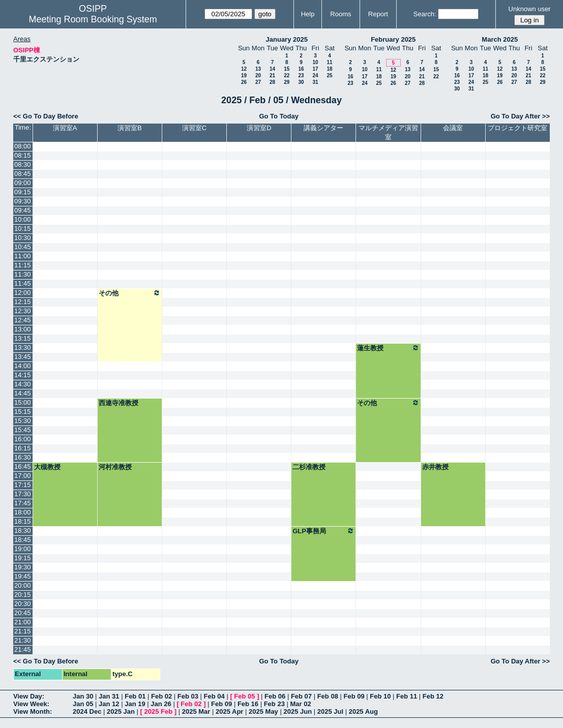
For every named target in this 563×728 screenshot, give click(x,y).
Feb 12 (433, 696)
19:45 (23, 576)
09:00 (23, 183)
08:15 (23, 155)
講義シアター (323, 128)
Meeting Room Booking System (93, 19)
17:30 (23, 494)
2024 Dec (87, 711)
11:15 (23, 265)
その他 (130, 293)
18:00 (23, 512)
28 (272, 82)
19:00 (23, 549)
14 (272, 69)
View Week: (31, 704)
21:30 (23, 640)
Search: (425, 14)
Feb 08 (328, 696)
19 (244, 75)
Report (378, 14)
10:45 (23, 247)
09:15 (23, 192)
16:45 (23, 466)
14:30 (23, 384)
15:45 (23, 430)
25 (329, 75)
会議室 (453, 128)
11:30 (23, 274)
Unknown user (530, 9)
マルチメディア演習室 (388, 132)
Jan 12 (109, 704)
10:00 (23, 219)
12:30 (23, 311)
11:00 (23, 256)
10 (315, 62)
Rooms (340, 14)
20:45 (23, 613)
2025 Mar (196, 711)
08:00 (23, 146)
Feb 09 (354, 696)
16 (301, 69)
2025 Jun (298, 711)
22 (287, 75)
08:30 (23, 164)
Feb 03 (188, 696)
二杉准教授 (309, 467)
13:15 (23, 338)
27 (258, 82)
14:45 (23, 393)
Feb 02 (161, 696)
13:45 (23, 357)
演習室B (130, 128)
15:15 (23, 412)
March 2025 (500, 39)
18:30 (23, 530)
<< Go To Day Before (46, 116)
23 (301, 75)
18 (329, 69)
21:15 (23, 631)
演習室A (65, 128)
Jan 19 (135, 704)
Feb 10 (380, 696)
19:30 (23, 567)
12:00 (23, 293)
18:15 (23, 521)
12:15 (23, 302)
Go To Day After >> (520, 116)
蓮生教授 (388, 348)
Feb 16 (248, 704)
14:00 (23, 366)
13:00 (23, 329)
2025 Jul (330, 711)
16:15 (23, 448)
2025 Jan (121, 711)
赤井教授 (435, 467)
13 (258, 69)
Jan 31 (109, 696)
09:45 (23, 210)
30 (301, 82)
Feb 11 (407, 696)
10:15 (23, 229)
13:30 (23, 347)
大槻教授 (47, 467)
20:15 (23, 595)
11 (329, 62)
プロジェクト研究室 (517, 128)
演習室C (194, 128)
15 (287, 69)
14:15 (23, 375)
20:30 (23, 604)
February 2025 (393, 39)
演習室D (259, 128)
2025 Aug (363, 711)
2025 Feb (159, 711)
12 (244, 69)
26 (244, 82)
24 (315, 75)
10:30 (23, 238)
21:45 (23, 649)
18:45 (23, 540)
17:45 (23, 503)
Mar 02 (300, 704)
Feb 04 (214, 696)
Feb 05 (244, 696)
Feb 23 (274, 704)
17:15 (23, 485)
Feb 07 (301, 696)
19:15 (23, 558)
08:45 (23, 174)
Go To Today (279, 116)
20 (258, 75)
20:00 (23, 585)
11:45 (23, 283)
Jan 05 (83, 704)
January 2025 (287, 39)
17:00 (23, 476)
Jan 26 (161, 704)
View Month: (33, 711)
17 (315, 69)
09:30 (23, 201)
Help (308, 14)
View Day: (29, 696)
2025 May (263, 711)
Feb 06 (275, 696)
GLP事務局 (323, 531)
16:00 (23, 439)
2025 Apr (229, 711)
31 (315, 82)
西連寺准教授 (118, 403)
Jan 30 (83, 696)
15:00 (23, 402)
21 (272, 75)
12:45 (23, 320)
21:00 (23, 622)
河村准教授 (115, 467)
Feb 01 (135, 696)
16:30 (23, 457)
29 (287, 82)
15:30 (23, 421)
